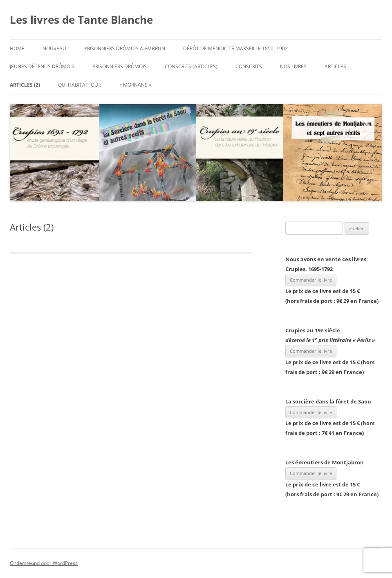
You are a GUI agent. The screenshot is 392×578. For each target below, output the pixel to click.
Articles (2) (25, 85)
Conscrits (249, 66)
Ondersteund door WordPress (44, 563)
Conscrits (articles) (191, 66)
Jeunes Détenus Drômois (42, 66)
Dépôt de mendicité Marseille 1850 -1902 (235, 48)
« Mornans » (135, 85)
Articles (335, 66)
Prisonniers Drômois (120, 66)
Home (17, 48)
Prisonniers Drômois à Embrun (125, 48)
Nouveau (54, 48)
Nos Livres (293, 66)
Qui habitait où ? (80, 85)
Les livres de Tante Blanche (81, 20)
